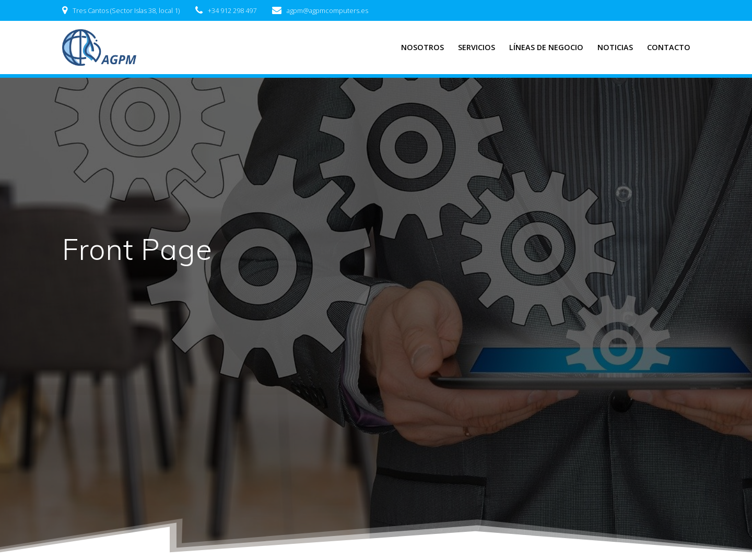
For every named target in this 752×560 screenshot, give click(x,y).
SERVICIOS (477, 47)
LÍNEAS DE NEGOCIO (546, 47)
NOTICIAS (615, 47)
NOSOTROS (422, 47)
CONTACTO (669, 47)
